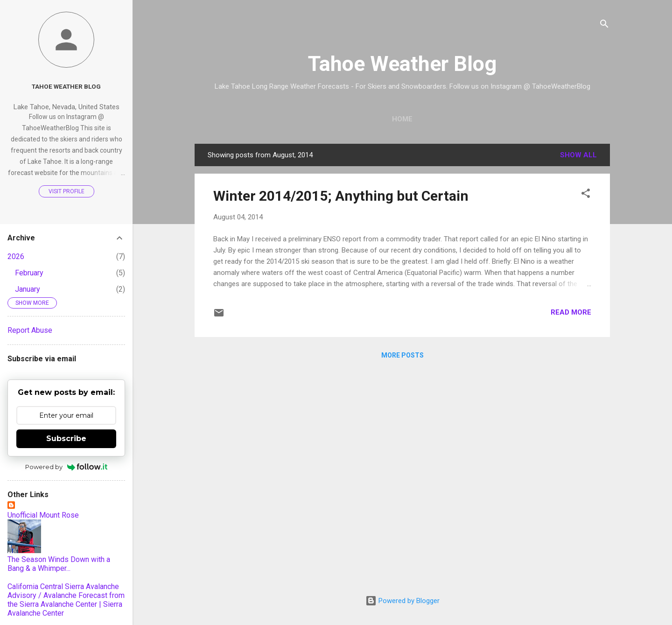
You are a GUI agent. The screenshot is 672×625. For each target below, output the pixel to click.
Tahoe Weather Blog (402, 64)
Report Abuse (30, 330)
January (28, 289)
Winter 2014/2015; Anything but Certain (341, 196)
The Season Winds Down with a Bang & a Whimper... (59, 564)
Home (402, 119)
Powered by (66, 467)
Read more (571, 312)
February (29, 273)
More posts (402, 355)
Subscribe (66, 439)
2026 (16, 256)
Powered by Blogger (402, 601)
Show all (578, 155)
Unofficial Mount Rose (43, 515)
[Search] (604, 25)
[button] (586, 195)
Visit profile (66, 191)
